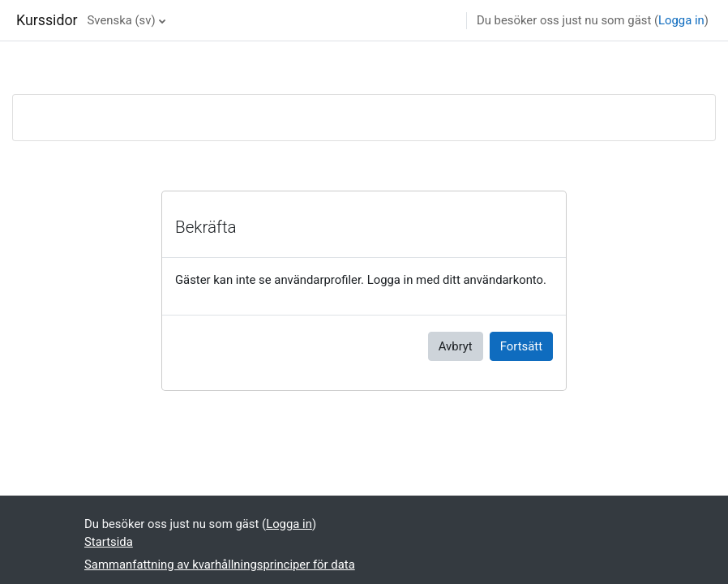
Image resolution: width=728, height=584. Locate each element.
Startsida (109, 542)
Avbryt (456, 346)
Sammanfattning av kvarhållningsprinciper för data (220, 565)
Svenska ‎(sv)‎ (122, 20)
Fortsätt (521, 346)
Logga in (681, 20)
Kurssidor (47, 20)
